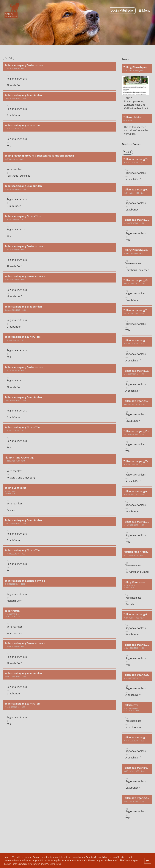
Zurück (9, 58)
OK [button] (148, 861)
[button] (59, 76)
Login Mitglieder (122, 10)
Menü (145, 10)
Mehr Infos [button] (55, 864)
